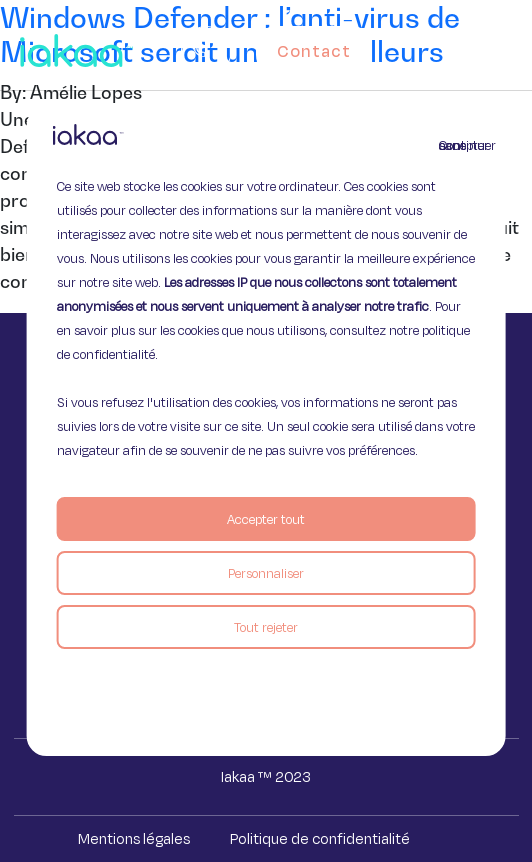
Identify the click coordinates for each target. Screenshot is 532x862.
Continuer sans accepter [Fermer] (451, 145)
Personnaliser (266, 573)
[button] (514, 46)
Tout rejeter (266, 627)
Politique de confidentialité (320, 838)
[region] (266, 431)
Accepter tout (266, 519)
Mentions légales (134, 838)
